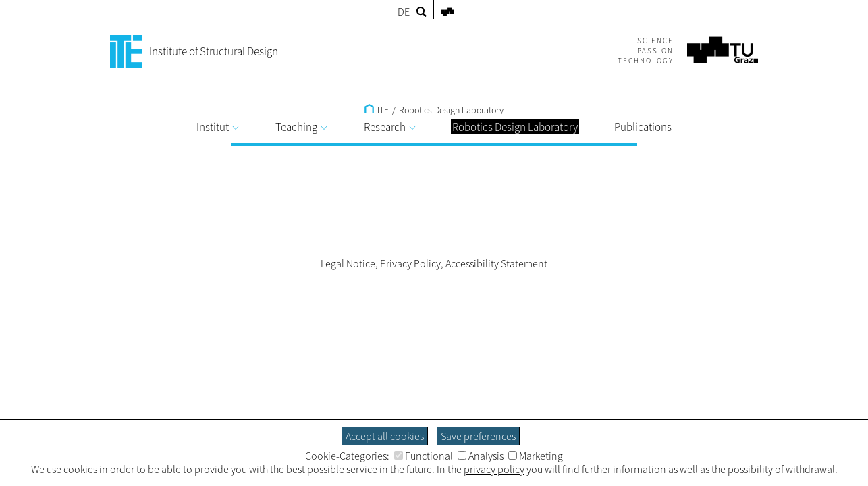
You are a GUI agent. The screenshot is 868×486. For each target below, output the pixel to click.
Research (390, 127)
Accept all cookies (385, 436)
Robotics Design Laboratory (451, 110)
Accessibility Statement (496, 263)
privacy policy (494, 469)
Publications (643, 127)
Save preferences (478, 436)
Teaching (301, 127)
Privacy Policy (410, 263)
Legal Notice (348, 263)
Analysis (481, 456)
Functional (424, 456)
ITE (377, 110)
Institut (218, 127)
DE (404, 11)
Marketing (536, 456)
